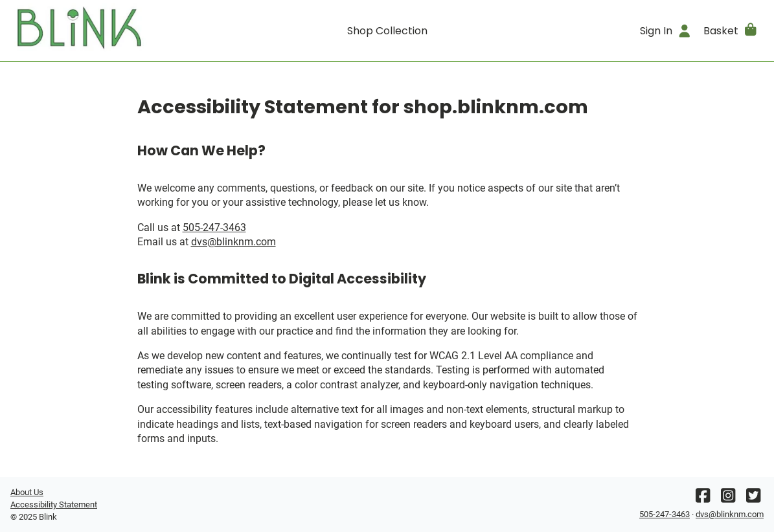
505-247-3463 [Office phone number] (214, 227)
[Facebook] (703, 499)
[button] (731, 30)
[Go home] (105, 30)
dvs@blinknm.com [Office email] (233, 242)
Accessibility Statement (54, 504)
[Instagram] (728, 499)
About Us (27, 492)
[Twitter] (753, 499)
